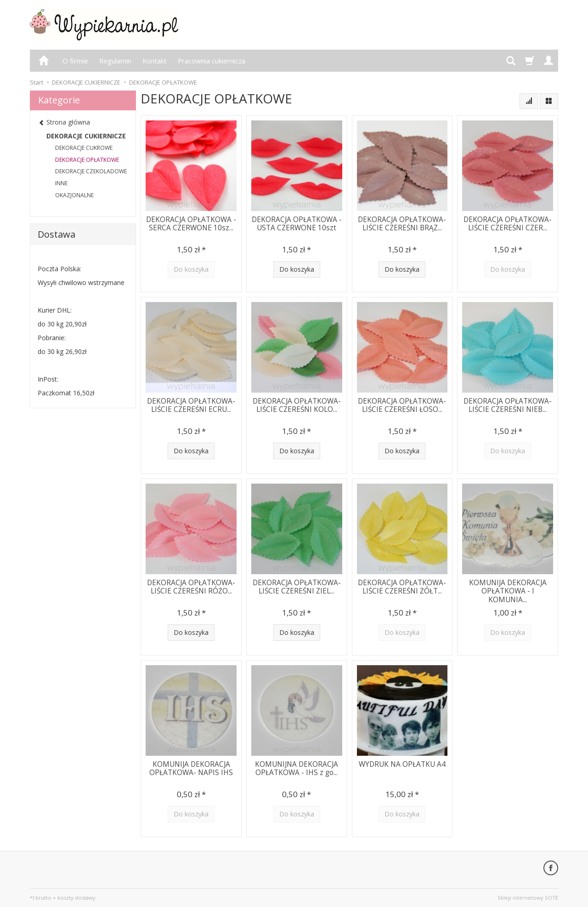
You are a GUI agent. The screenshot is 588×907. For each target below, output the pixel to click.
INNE (61, 183)
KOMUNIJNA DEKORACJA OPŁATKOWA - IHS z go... (297, 768)
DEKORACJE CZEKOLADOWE (91, 171)
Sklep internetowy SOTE (528, 898)
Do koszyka (297, 269)
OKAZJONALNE (74, 195)
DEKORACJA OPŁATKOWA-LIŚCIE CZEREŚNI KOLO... (297, 405)
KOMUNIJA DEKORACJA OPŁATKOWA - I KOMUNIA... (508, 591)
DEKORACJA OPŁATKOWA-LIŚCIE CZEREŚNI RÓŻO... (191, 587)
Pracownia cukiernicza (212, 61)
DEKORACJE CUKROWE (84, 148)
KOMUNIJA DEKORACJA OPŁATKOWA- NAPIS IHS (191, 768)
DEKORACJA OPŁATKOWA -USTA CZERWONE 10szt (297, 224)
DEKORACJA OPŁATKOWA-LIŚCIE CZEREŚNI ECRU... (191, 405)
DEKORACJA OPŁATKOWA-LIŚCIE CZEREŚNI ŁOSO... (402, 405)
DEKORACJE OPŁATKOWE (87, 160)
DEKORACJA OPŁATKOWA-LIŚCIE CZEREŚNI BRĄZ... (402, 224)
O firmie (75, 61)
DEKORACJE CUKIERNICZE (86, 136)
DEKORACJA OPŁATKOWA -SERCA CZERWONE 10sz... (191, 224)
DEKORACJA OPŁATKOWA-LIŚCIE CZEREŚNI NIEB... (508, 405)
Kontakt (155, 61)
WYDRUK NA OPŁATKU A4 (402, 764)
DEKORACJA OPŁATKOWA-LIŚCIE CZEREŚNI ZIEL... (297, 587)
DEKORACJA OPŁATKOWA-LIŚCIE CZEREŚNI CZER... (508, 224)
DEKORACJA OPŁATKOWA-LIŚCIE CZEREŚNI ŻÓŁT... (402, 587)
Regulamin (115, 61)
